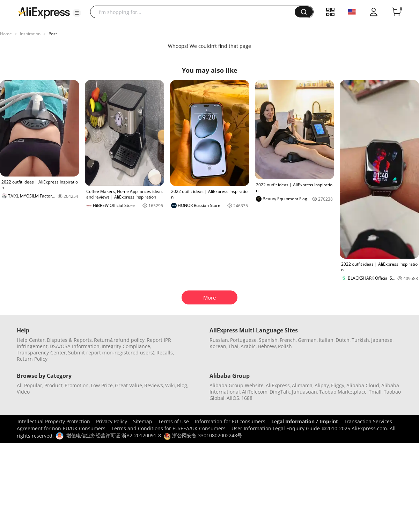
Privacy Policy (112, 421)
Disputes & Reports (69, 340)
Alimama (302, 385)
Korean (218, 346)
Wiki (170, 385)
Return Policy (32, 359)
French (288, 340)
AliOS (233, 398)
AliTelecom (255, 392)
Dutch (343, 340)
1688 (247, 398)
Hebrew (267, 346)
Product (53, 385)
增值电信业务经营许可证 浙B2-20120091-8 (114, 435)
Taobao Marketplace (343, 392)
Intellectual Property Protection (54, 421)
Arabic (248, 346)
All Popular (30, 385)
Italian (326, 340)
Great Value (128, 385)
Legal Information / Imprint (305, 421)
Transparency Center (41, 353)
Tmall (375, 392)
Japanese (382, 340)
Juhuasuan (304, 392)
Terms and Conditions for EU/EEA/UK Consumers (168, 428)
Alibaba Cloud (363, 385)
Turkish (360, 340)
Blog (182, 385)
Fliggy (338, 385)
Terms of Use (174, 421)
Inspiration (30, 34)
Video (23, 392)
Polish (285, 346)
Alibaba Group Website (237, 385)
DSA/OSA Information (75, 346)
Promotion (77, 385)
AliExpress (278, 385)
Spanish (268, 340)
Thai (233, 346)
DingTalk (280, 392)
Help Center (31, 340)
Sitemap (143, 421)
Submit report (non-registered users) (111, 353)
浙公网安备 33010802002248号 (203, 435)
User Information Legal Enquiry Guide (276, 428)
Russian (219, 340)
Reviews (154, 385)
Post (53, 34)
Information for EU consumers (230, 421)
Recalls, (165, 353)
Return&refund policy (119, 340)
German (307, 340)
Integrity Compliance (126, 346)
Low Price (102, 385)
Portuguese (243, 340)
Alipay (322, 385)
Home (6, 34)
